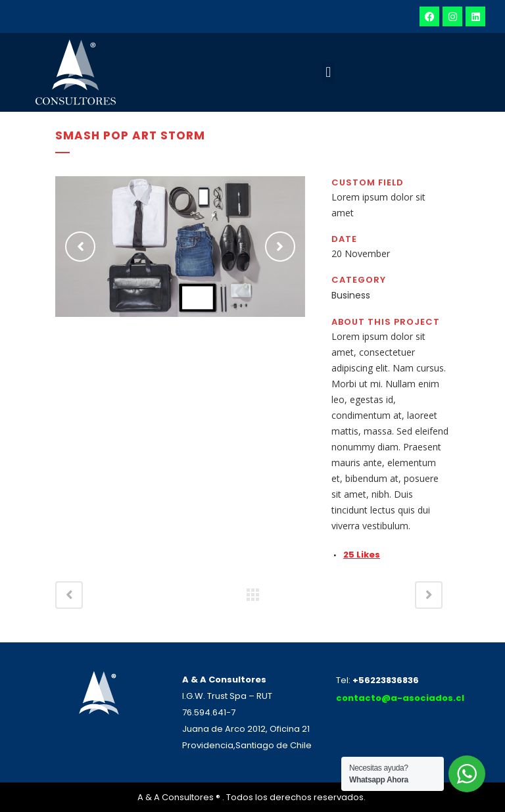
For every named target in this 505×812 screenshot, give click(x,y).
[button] (328, 73)
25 (362, 555)
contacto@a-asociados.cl (400, 698)
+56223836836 (386, 680)
